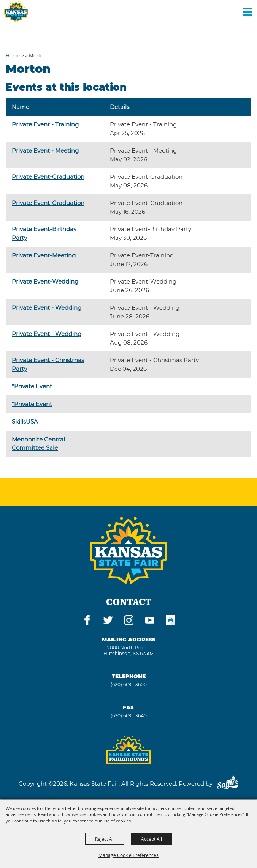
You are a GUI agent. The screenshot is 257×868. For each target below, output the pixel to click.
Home (13, 56)
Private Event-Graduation (48, 177)
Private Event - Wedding (47, 308)
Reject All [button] (105, 839)
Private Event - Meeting (45, 150)
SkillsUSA (25, 421)
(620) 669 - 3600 (129, 684)
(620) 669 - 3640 (129, 716)
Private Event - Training (45, 124)
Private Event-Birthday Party (44, 233)
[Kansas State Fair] (16, 12)
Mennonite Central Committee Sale (38, 444)
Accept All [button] (152, 839)
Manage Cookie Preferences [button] (128, 855)
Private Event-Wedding (45, 281)
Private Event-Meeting (44, 255)
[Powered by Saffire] (228, 784)
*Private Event (32, 386)
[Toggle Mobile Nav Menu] (247, 11)
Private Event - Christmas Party (48, 364)
